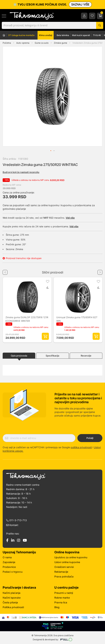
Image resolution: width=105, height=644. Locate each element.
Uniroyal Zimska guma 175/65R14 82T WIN (77, 319)
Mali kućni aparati (81, 35)
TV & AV (97, 35)
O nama (7, 557)
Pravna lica (61, 602)
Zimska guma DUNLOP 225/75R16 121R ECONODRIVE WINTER (27, 319)
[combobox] (52, 25)
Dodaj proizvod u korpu (45, 336)
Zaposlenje (9, 562)
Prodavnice (9, 567)
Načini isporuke (12, 598)
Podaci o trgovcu (13, 572)
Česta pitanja (10, 602)
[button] (10, 96)
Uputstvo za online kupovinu (71, 557)
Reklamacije (61, 572)
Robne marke (62, 598)
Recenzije (86, 356)
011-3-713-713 (16, 520)
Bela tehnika (63, 35)
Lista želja (92, 16)
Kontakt (12, 525)
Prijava (84, 16)
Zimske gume (61, 43)
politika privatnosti (81, 447)
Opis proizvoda (19, 356)
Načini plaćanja (12, 593)
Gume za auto (42, 43)
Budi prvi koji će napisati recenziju (21, 172)
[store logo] (32, 16)
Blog (57, 607)
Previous (5, 271)
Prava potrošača (64, 576)
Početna (7, 43)
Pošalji (90, 438)
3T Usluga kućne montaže (21, 35)
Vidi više (70, 218)
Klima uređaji (46, 35)
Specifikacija (52, 356)
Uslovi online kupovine (67, 562)
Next (100, 271)
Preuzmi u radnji (64, 593)
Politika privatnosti (13, 607)
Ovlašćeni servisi (64, 567)
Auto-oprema (23, 43)
